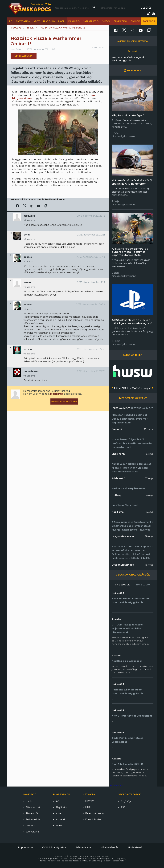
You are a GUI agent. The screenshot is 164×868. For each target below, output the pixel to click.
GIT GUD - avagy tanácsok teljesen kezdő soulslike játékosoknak (128, 629)
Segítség (126, 801)
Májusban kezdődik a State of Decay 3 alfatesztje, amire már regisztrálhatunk (130, 419)
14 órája (149, 495)
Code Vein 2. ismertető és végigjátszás (127, 740)
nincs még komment (124, 136)
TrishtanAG (119, 478)
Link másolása (24, 56)
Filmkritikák (121, 21)
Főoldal (16, 28)
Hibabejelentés (109, 847)
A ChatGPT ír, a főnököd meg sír (133, 388)
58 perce (149, 429)
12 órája (149, 478)
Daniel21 (117, 429)
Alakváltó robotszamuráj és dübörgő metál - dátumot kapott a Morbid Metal (130, 252)
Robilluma (118, 512)
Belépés (146, 8)
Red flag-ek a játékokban (127, 661)
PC (11, 21)
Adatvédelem (83, 847)
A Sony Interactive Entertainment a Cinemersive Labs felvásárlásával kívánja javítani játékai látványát (133, 526)
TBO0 (27, 282)
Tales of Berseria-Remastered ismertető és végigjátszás (130, 600)
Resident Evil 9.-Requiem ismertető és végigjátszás (128, 692)
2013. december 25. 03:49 (91, 257)
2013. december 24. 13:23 (91, 282)
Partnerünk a (41, 4)
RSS (123, 807)
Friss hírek (74, 21)
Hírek (30, 28)
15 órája (150, 512)
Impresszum (25, 847)
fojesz (19, 49)
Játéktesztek (91, 21)
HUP (88, 807)
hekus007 (118, 593)
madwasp (29, 216)
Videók (106, 21)
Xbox (37, 21)
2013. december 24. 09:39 (91, 304)
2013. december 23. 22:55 (91, 349)
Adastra (117, 619)
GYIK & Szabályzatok (54, 847)
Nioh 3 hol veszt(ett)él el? (128, 764)
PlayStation (23, 21)
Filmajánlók (32, 813)
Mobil (62, 21)
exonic (28, 257)
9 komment (99, 48)
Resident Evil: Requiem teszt (128, 488)
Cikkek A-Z (32, 826)
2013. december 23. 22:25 (91, 371)
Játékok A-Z (33, 832)
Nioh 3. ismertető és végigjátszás (132, 716)
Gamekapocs (116, 785)
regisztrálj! (57, 394)
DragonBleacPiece (123, 536)
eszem (28, 349)
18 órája (149, 536)
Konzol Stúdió (93, 819)
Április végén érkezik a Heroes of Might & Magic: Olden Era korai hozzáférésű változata (131, 468)
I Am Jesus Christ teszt (125, 505)
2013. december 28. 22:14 (91, 216)
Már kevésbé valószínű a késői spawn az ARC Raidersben (132, 182)
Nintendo (49, 21)
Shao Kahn (118, 454)
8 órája (150, 454)
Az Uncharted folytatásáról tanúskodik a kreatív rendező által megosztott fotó (132, 443)
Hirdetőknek (135, 847)
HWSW (89, 801)
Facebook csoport (95, 813)
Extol (27, 235)
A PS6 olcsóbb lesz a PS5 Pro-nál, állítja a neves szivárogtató (132, 322)
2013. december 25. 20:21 (91, 235)
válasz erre (29, 220)
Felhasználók (33, 819)
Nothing (117, 495)
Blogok (135, 21)
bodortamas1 (31, 371)
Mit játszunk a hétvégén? (128, 116)
